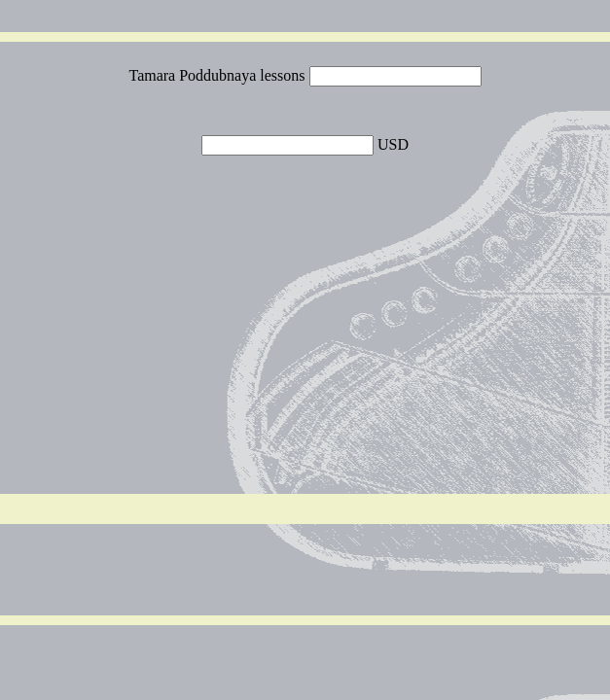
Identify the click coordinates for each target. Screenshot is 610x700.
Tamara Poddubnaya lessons (218, 75)
